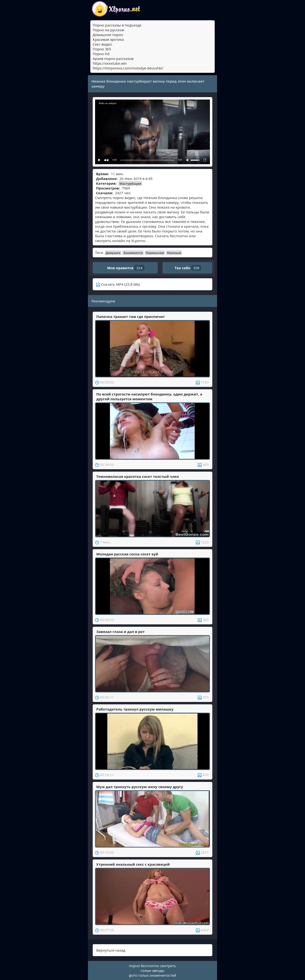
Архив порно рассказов (113, 58)
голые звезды (152, 970)
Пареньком (155, 253)
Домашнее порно (108, 35)
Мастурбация (130, 184)
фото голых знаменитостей (153, 975)
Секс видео (102, 44)
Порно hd (101, 54)
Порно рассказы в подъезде (117, 25)
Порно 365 (102, 49)
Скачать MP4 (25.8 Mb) (118, 284)
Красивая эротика (108, 39)
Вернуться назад (111, 950)
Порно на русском (108, 30)
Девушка (113, 253)
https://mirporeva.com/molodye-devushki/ (128, 68)
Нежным (174, 253)
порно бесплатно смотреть (152, 966)
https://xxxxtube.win (110, 63)
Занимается (133, 253)
